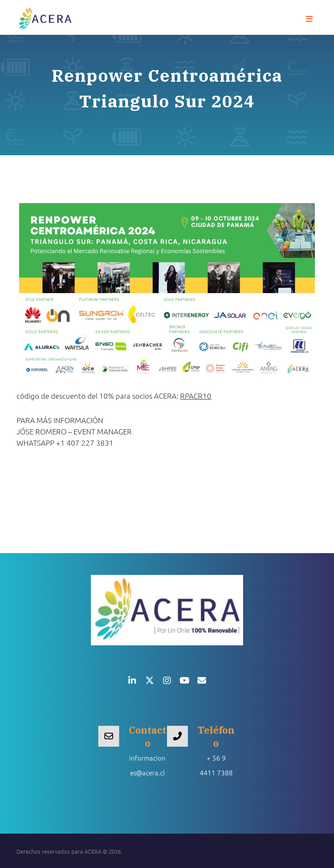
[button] (309, 19)
